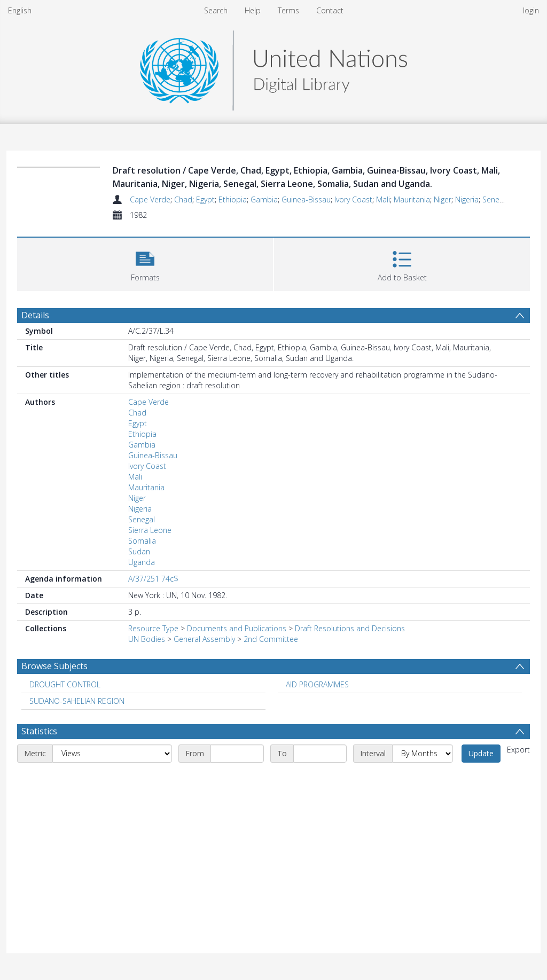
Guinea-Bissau (306, 199)
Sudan (139, 551)
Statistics (39, 731)
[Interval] (423, 754)
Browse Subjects (54, 666)
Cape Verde (150, 199)
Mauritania (412, 199)
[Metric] (112, 754)
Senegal (496, 199)
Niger (443, 199)
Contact (330, 10)
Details (35, 315)
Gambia (264, 199)
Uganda (142, 562)
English (20, 10)
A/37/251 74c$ (153, 579)
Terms (288, 10)
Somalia (142, 541)
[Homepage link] (273, 68)
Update (481, 753)
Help (253, 10)
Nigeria (467, 199)
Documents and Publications (237, 628)
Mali (383, 199)
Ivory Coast (353, 199)
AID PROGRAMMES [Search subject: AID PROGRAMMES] (317, 684)
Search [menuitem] (216, 10)
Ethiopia (233, 199)
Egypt (205, 199)
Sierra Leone (150, 530)
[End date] (320, 754)
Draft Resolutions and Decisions (350, 628)
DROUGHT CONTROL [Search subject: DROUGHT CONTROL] (65, 684)
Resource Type (153, 628)
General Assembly (204, 639)
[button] (145, 263)
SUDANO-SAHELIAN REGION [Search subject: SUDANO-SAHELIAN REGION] (77, 701)
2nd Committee (271, 639)
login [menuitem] (531, 10)
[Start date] (237, 754)
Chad (183, 199)
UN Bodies (147, 639)
